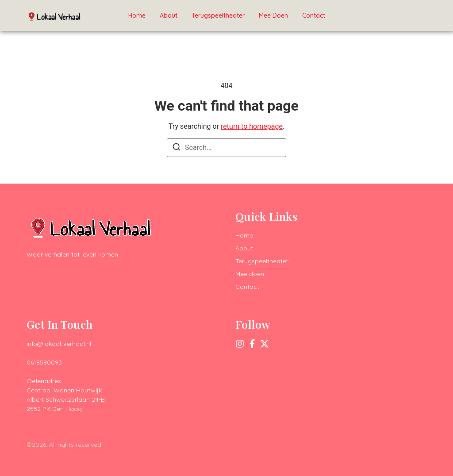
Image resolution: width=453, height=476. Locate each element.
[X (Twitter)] (265, 344)
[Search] (177, 148)
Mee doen (273, 16)
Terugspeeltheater (218, 16)
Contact (314, 16)
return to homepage (252, 126)
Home (137, 16)
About (169, 16)
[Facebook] (252, 344)
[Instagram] (240, 344)
